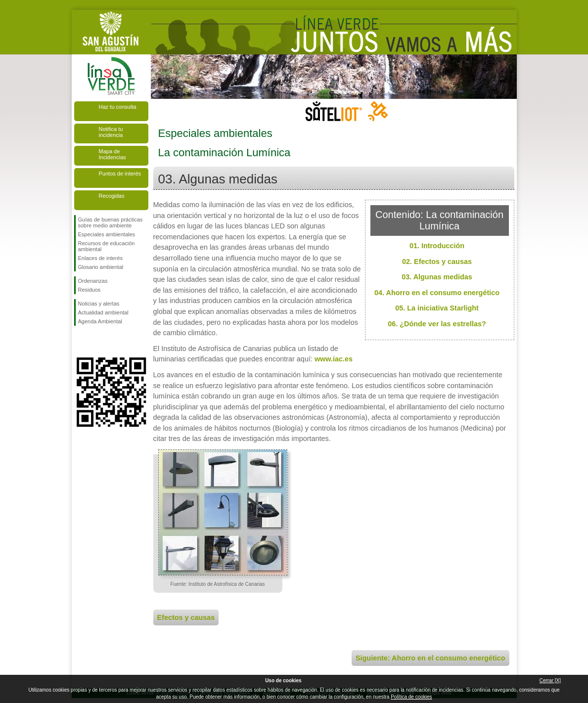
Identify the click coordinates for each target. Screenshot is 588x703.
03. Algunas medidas (437, 277)
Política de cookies (411, 697)
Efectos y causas (186, 617)
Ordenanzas (93, 281)
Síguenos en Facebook (80, 342)
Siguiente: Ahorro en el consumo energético (430, 658)
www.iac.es (334, 359)
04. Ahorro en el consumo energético (437, 293)
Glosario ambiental (101, 267)
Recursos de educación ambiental (107, 246)
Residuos (90, 290)
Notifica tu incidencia (111, 132)
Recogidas (112, 196)
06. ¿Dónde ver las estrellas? (437, 324)
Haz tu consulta (118, 107)
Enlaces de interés (101, 258)
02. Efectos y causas (437, 262)
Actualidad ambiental (103, 312)
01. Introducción (437, 246)
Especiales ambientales (107, 234)
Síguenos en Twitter (96, 342)
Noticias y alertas (99, 304)
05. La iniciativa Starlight (437, 308)
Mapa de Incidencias (113, 154)
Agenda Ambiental (100, 321)
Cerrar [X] (550, 681)
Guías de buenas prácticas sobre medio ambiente (111, 222)
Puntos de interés (120, 174)
